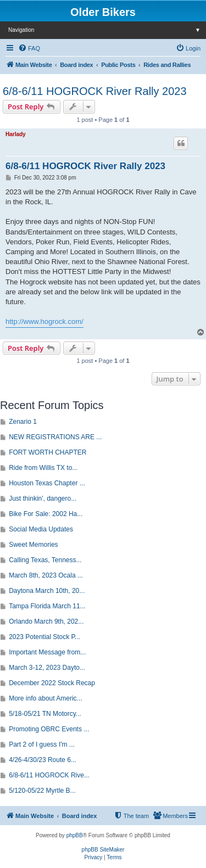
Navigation (107, 30)
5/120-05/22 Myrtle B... (42, 791)
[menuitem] (29, 48)
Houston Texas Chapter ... (47, 483)
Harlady (16, 134)
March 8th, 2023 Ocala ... (46, 575)
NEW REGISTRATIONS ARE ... (55, 437)
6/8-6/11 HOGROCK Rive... (49, 775)
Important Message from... (47, 652)
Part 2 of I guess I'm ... (42, 744)
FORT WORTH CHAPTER (48, 452)
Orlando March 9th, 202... (46, 621)
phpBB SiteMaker (103, 850)
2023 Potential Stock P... (44, 637)
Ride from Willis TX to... (43, 468)
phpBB (75, 835)
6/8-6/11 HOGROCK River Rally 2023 (95, 91)
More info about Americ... (45, 698)
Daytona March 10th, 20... (47, 591)
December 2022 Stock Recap (52, 683)
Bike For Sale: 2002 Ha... (46, 514)
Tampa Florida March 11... (47, 606)
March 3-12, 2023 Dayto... (47, 668)
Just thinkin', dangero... (43, 499)
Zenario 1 (23, 422)
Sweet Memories (33, 545)
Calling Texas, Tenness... (45, 560)
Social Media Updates (41, 529)
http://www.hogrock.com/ (44, 321)
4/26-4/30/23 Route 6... (43, 760)
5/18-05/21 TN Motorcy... (45, 714)
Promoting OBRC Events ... (49, 729)
